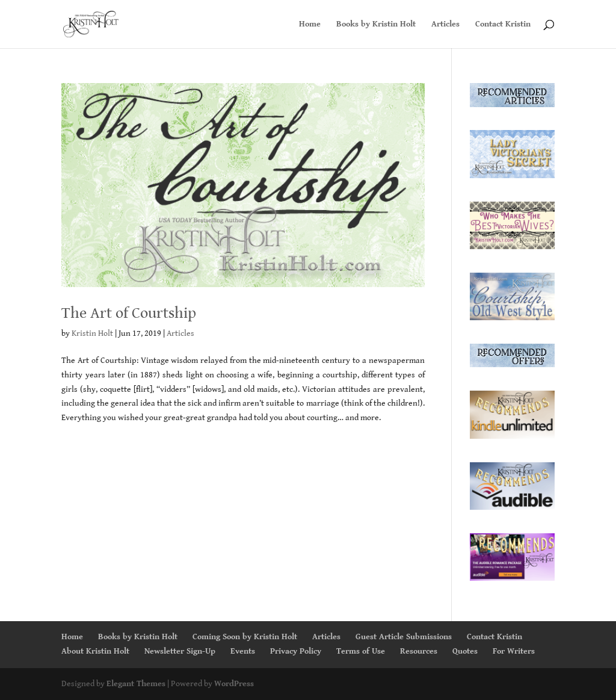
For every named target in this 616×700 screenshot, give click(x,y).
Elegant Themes (136, 684)
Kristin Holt (92, 333)
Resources (419, 651)
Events (243, 651)
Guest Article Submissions (404, 637)
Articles (445, 24)
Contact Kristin (503, 24)
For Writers (514, 651)
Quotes (465, 651)
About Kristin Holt (95, 651)
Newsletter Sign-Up (180, 651)
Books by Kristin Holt (376, 24)
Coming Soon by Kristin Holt (245, 637)
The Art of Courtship (129, 313)
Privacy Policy (296, 651)
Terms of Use (361, 651)
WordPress (234, 684)
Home (310, 24)
